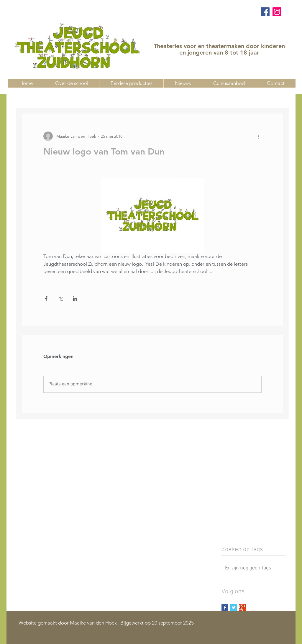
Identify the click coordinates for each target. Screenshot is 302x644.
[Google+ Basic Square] (243, 608)
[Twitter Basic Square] (234, 608)
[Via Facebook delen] (46, 299)
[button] (229, 83)
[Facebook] (265, 12)
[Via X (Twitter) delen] (61, 299)
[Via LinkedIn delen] (75, 299)
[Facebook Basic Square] (225, 608)
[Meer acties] (258, 136)
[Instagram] (277, 12)
